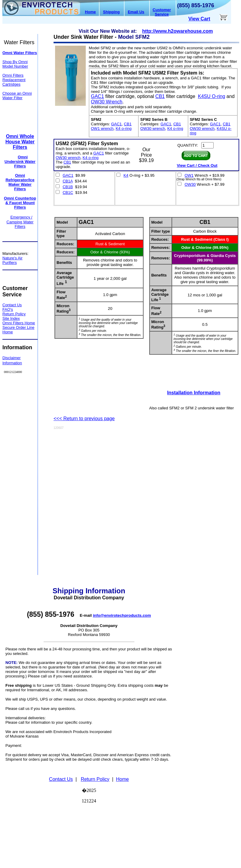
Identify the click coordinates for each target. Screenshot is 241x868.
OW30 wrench (153, 128)
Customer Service (162, 12)
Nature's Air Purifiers (12, 260)
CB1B (68, 187)
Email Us (136, 12)
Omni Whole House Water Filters (20, 142)
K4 (126, 175)
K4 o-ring (124, 128)
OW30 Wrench (107, 102)
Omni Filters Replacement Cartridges (14, 80)
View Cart (199, 19)
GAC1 (97, 96)
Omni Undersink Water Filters (20, 162)
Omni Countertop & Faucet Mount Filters (20, 203)
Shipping (111, 12)
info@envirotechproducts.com (122, 615)
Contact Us (61, 779)
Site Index (11, 318)
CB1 (160, 96)
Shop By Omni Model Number (15, 64)
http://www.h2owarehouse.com (177, 31)
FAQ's (8, 309)
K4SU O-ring (212, 96)
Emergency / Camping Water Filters (20, 222)
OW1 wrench (102, 128)
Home (90, 12)
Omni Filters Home (19, 323)
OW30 (190, 184)
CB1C (68, 193)
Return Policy (14, 314)
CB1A (68, 181)
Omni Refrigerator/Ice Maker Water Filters (20, 182)
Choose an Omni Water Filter (17, 96)
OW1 (189, 175)
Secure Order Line (18, 327)
